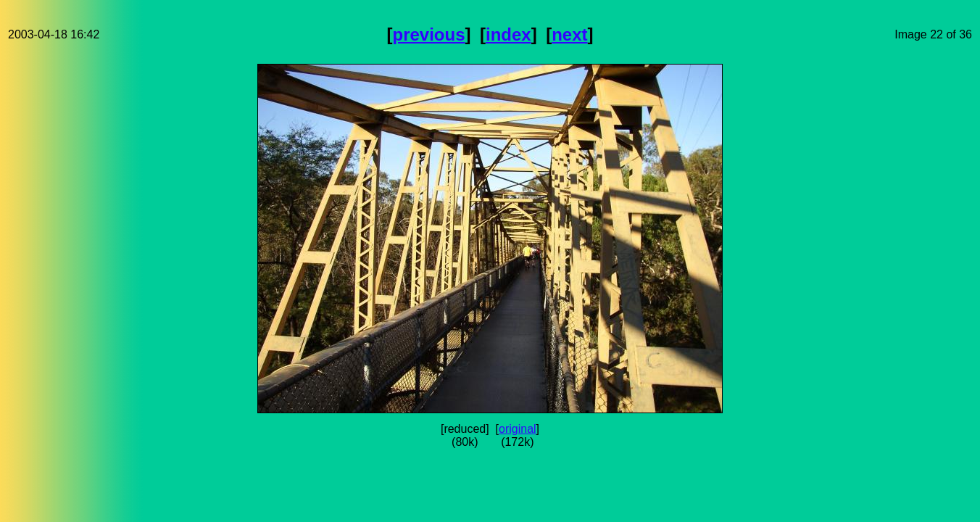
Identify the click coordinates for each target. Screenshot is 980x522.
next (569, 34)
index (508, 34)
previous (429, 34)
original (518, 429)
